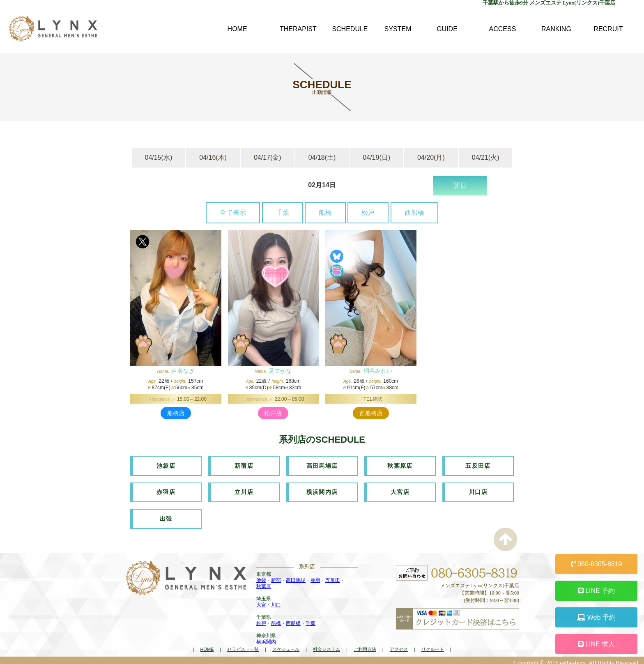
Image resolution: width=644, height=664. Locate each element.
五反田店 (478, 465)
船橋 (325, 213)
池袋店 (166, 465)
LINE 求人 (596, 644)
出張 (166, 515)
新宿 (276, 576)
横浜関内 (266, 637)
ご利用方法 (365, 645)
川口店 (478, 490)
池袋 (261, 576)
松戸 (368, 213)
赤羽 (315, 576)
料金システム (327, 645)
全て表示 (233, 213)
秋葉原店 (400, 465)
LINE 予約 (596, 591)
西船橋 (414, 213)
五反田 (333, 576)
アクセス (399, 645)
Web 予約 (596, 617)
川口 (276, 600)
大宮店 (400, 490)
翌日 (460, 185)
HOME (207, 645)
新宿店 (244, 465)
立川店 (244, 490)
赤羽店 (166, 490)
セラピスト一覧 (243, 645)
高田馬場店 (322, 465)
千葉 (283, 213)
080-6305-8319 (597, 564)
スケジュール (286, 645)
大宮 (261, 600)
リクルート (433, 645)
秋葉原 (264, 582)
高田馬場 (296, 576)
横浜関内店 (322, 490)
